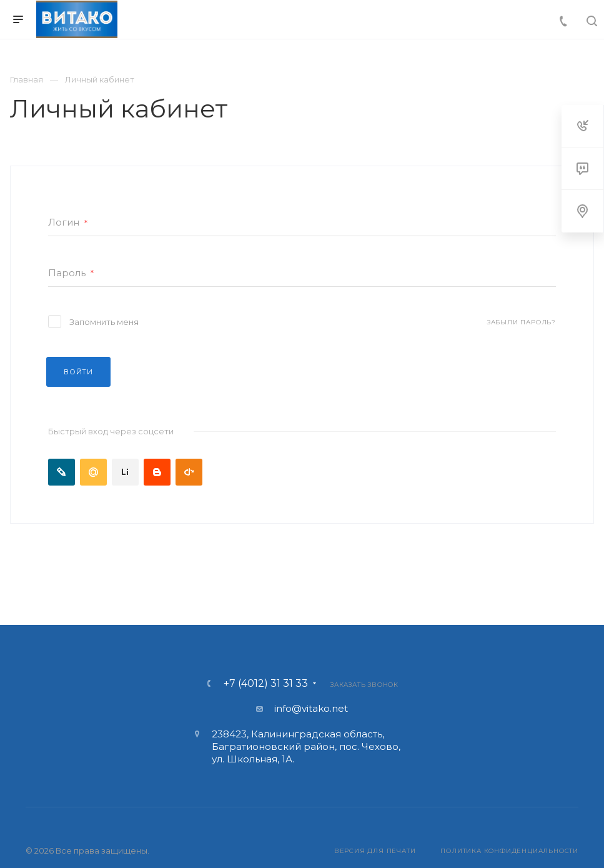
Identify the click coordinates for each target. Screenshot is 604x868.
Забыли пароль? (522, 322)
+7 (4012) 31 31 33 (266, 684)
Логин (68, 223)
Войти (78, 372)
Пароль (71, 273)
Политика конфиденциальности (509, 851)
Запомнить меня (104, 322)
